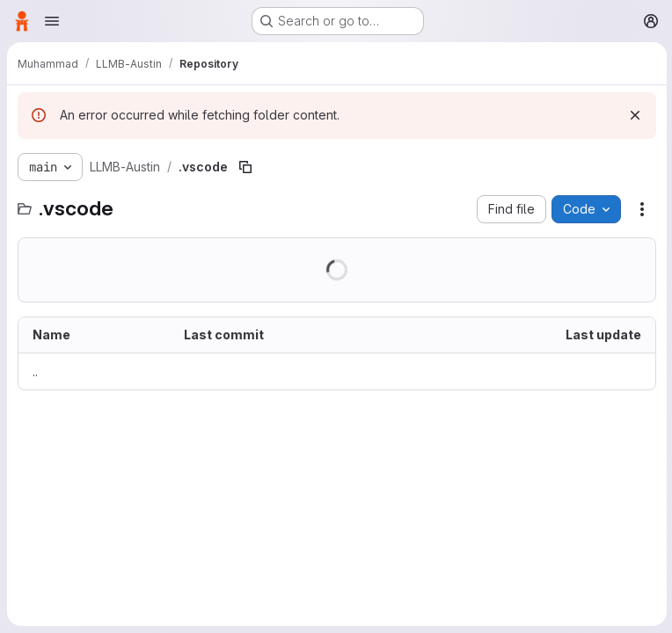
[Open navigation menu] (52, 21)
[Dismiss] (633, 115)
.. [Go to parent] (35, 371)
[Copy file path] (245, 167)
